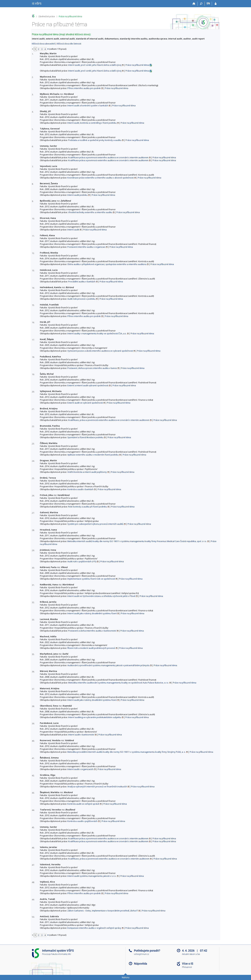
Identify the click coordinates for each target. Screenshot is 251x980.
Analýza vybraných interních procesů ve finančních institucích (97, 787)
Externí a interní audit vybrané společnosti (88, 385)
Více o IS (188, 964)
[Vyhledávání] (201, 4)
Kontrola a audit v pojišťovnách (82, 821)
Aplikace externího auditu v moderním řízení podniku (93, 455)
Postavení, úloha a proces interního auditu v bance (92, 368)
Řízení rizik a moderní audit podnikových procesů (91, 648)
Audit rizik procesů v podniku (81, 299)
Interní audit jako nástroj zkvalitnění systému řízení (92, 613)
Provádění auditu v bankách (82, 282)
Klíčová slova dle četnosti (69, 44)
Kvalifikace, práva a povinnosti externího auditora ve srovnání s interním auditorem (109, 420)
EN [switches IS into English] (208, 3)
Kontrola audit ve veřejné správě (83, 804)
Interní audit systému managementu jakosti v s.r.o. (92, 876)
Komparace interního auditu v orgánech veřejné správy (94, 928)
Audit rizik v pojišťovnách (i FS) (82, 561)
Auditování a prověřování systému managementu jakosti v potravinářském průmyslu (108, 665)
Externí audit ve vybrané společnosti (85, 403)
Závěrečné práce (47, 16)
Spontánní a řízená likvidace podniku (85, 437)
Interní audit (73, 230)
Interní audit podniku (77, 195)
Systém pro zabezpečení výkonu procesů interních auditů (95, 524)
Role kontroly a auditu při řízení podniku (88, 507)
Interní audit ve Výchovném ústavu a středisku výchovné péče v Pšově (101, 596)
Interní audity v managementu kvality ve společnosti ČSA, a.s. (97, 333)
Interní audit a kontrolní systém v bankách (88, 105)
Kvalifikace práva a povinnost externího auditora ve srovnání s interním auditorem (108, 157)
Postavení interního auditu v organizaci (86, 247)
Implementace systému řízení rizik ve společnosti (91, 579)
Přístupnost (187, 967)
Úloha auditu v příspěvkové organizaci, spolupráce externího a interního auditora (107, 264)
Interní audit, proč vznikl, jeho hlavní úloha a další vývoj (95, 65)
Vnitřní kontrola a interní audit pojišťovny (87, 472)
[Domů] (194, 4)
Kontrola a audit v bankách (80, 489)
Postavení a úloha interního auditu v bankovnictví (92, 631)
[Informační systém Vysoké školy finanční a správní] (37, 3)
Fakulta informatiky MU (61, 954)
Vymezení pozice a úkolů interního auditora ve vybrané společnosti (100, 351)
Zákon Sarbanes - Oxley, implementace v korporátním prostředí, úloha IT (103, 911)
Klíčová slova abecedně (43, 44)
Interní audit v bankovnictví (81, 735)
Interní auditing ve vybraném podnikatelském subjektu (95, 717)
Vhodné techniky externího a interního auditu (90, 212)
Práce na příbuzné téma (70, 16)
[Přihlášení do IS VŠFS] (216, 4)
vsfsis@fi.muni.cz (142, 954)
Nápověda (141, 964)
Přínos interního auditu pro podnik (84, 88)
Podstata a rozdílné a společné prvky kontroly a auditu (95, 140)
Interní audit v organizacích (80, 769)
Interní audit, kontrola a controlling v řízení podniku (92, 123)
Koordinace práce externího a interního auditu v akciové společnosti (101, 178)
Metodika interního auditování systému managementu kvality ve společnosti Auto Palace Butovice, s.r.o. (118, 683)
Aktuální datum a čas (191, 954)
